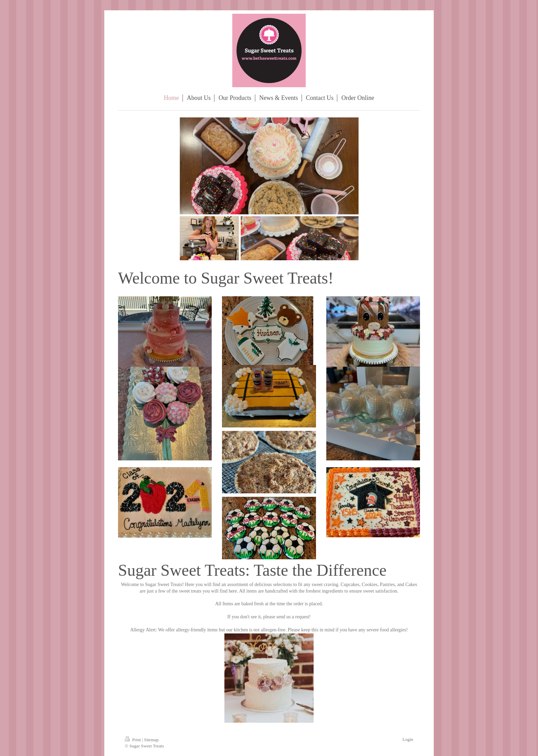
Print (133, 740)
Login (408, 739)
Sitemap (151, 740)
